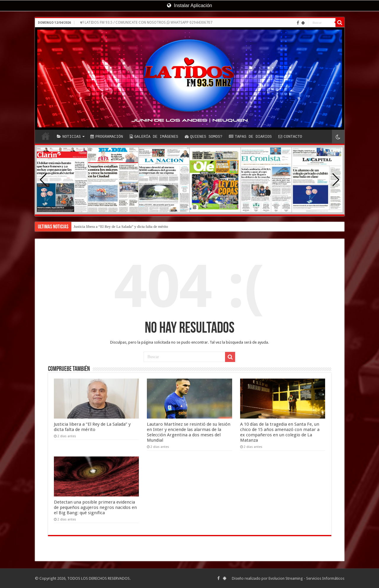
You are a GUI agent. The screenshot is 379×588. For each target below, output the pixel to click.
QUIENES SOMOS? (204, 137)
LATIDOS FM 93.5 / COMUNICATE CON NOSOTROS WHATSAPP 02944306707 (146, 23)
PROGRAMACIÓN (107, 137)
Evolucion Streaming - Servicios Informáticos (306, 578)
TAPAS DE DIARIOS (250, 137)
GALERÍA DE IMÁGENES (154, 137)
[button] (336, 180)
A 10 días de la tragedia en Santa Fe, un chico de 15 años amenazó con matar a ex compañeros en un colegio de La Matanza (280, 432)
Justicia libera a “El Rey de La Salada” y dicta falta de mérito (121, 226)
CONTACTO (290, 137)
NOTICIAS (69, 137)
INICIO (46, 136)
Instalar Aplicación (189, 5)
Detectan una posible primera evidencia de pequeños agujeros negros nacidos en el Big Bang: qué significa (95, 507)
